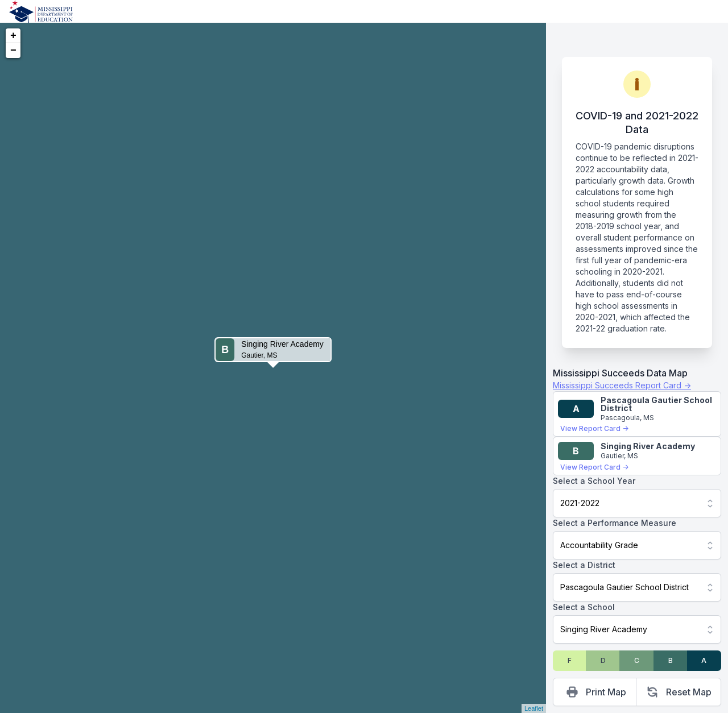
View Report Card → (594, 428)
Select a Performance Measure (615, 523)
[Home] (41, 11)
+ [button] (13, 36)
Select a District (584, 565)
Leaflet (534, 708)
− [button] (13, 51)
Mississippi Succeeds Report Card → (622, 385)
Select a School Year (594, 481)
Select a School (584, 607)
